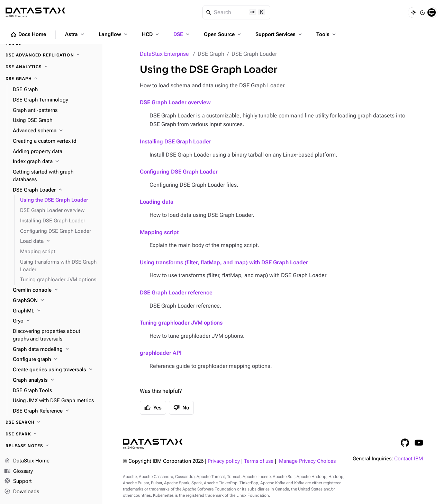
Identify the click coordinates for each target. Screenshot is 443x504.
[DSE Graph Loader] (55, 190)
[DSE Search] (51, 422)
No (181, 408)
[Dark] (423, 12)
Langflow (114, 34)
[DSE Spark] (51, 434)
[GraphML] (55, 311)
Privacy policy (224, 461)
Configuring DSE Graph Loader (179, 172)
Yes (153, 408)
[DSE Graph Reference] (55, 411)
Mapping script (159, 232)
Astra (75, 34)
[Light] (414, 12)
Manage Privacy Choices (307, 461)
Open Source (223, 34)
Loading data (157, 202)
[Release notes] (51, 446)
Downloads (22, 492)
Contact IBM (409, 459)
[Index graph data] (55, 162)
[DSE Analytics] (51, 67)
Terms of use (259, 461)
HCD (151, 34)
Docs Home (28, 35)
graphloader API (161, 353)
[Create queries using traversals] (55, 370)
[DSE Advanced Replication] (51, 55)
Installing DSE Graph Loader (175, 142)
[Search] (237, 12)
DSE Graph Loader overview (175, 102)
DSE (182, 34)
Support (18, 481)
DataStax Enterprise (164, 54)
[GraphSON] (55, 301)
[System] (432, 12)
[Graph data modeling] (55, 350)
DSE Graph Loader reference (176, 293)
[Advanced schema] (55, 131)
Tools (327, 34)
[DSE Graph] (51, 79)
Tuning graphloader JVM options (181, 323)
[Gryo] (55, 321)
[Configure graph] (55, 360)
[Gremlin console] (55, 290)
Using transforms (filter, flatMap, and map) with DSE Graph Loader (224, 262)
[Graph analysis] (55, 380)
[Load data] (58, 241)
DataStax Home (27, 461)
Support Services (279, 34)
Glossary (19, 471)
